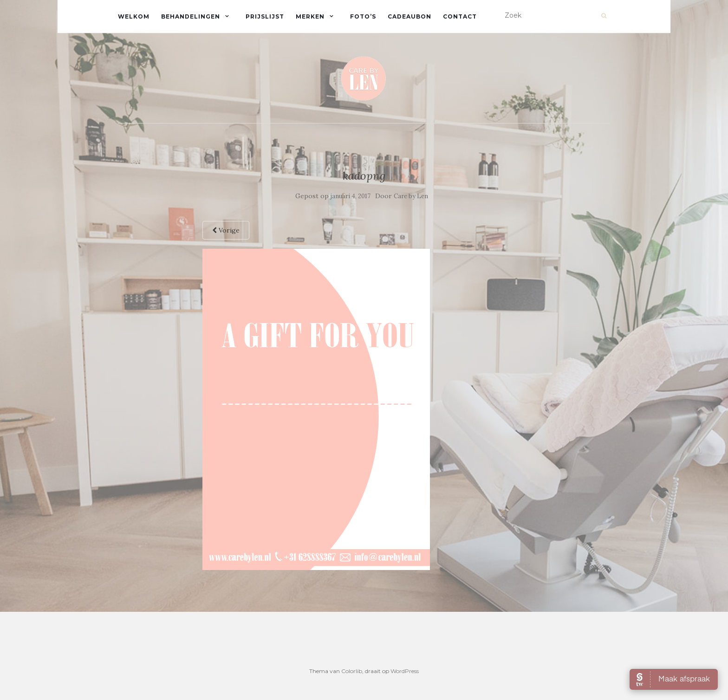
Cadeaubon (409, 16)
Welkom (134, 16)
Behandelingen (191, 16)
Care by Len (411, 196)
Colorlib (352, 671)
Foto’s (363, 16)
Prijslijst (265, 16)
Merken (310, 16)
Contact (460, 16)
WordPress (405, 671)
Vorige (226, 230)
